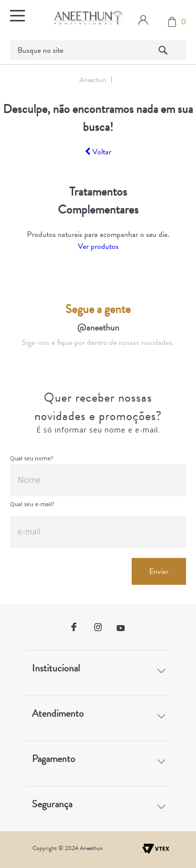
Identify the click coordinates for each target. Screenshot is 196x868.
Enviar (159, 571)
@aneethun (98, 327)
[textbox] (98, 50)
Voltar (98, 152)
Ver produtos (98, 246)
